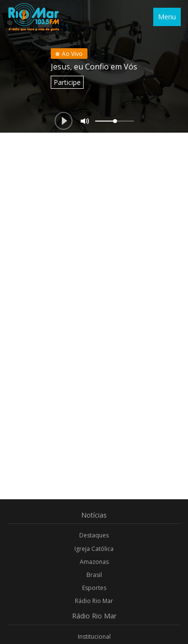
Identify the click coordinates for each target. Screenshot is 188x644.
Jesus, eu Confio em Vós (94, 67)
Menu (167, 17)
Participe (67, 82)
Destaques (94, 535)
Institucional (94, 637)
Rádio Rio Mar (94, 601)
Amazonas (94, 562)
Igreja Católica (94, 549)
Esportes (94, 588)
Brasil (94, 575)
